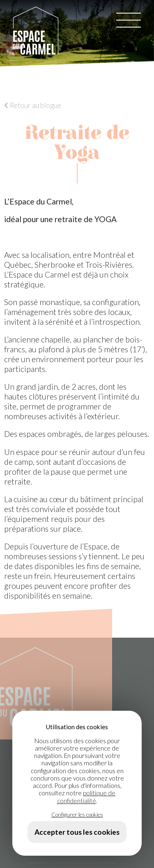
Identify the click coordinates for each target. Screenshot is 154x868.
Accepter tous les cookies (77, 832)
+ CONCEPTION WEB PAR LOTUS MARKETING (83, 863)
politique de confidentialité (86, 797)
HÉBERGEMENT (38, 863)
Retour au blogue (33, 105)
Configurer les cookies (77, 814)
